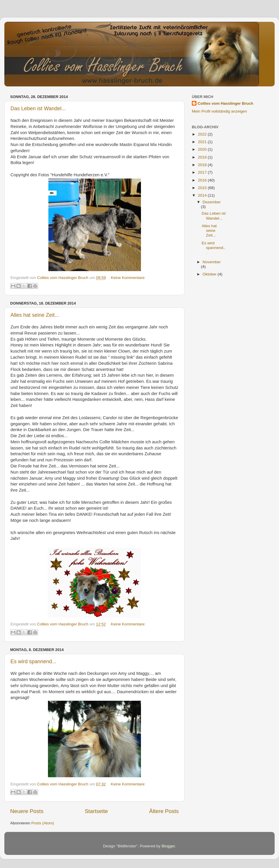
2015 (203, 188)
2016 (203, 180)
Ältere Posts (164, 811)
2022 (203, 134)
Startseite (96, 811)
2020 (203, 149)
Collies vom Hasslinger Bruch (225, 103)
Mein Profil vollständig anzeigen (219, 111)
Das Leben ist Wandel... (38, 109)
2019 (203, 157)
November (212, 262)
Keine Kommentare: (128, 278)
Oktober (210, 274)
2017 (203, 172)
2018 (203, 165)
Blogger (168, 846)
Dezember (212, 202)
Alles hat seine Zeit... (35, 315)
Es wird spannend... (33, 661)
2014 (203, 195)
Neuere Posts (27, 811)
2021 (203, 142)
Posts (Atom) (43, 823)
